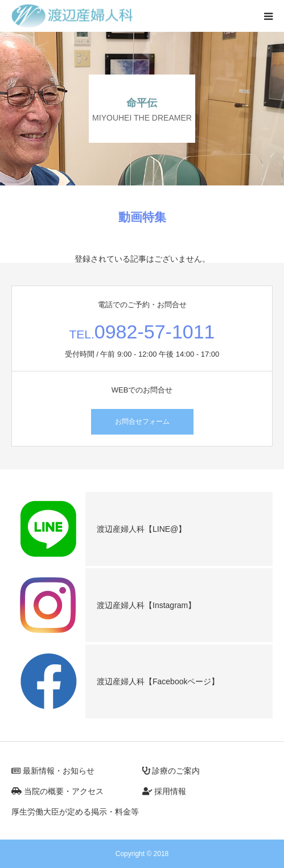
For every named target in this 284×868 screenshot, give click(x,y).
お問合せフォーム (142, 421)
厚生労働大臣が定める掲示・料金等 (75, 812)
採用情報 (164, 791)
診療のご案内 (171, 771)
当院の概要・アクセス (57, 791)
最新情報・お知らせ (53, 771)
